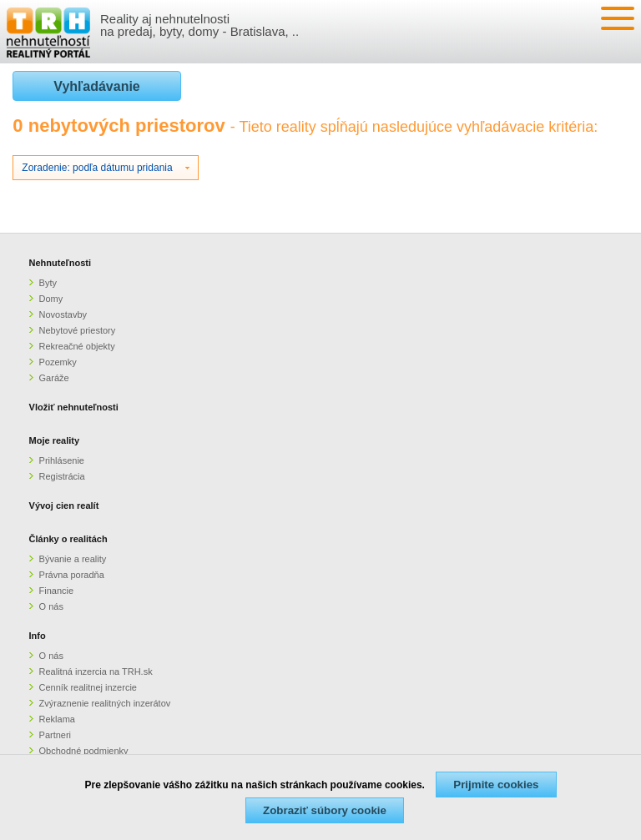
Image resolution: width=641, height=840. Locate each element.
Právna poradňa (72, 575)
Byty (48, 283)
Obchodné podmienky (84, 751)
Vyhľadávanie (96, 86)
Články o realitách (68, 539)
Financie (57, 591)
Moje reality (55, 440)
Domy (51, 299)
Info (38, 636)
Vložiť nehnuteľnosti (74, 407)
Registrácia (62, 476)
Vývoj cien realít (64, 506)
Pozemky (58, 362)
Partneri (56, 735)
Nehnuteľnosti (61, 263)
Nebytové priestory (78, 330)
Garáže (54, 378)
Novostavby (63, 314)
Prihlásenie (62, 460)
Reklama (57, 719)
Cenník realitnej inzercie (88, 687)
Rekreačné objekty (77, 346)
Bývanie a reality (73, 559)
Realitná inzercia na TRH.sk (96, 671)
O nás (51, 606)
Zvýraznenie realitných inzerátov (105, 703)
